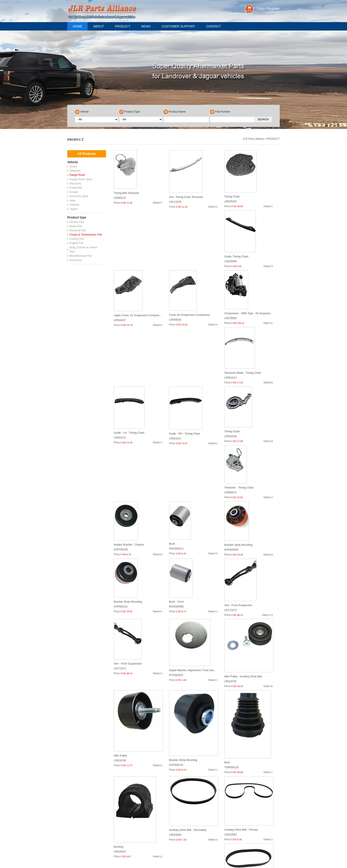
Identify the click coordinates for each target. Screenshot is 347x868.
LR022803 (230, 744)
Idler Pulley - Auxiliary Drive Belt (243, 605)
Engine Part (76, 243)
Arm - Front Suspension (238, 538)
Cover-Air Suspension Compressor (245, 270)
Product (122, 26)
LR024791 (230, 610)
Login (261, 9)
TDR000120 (232, 677)
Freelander (76, 188)
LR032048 (175, 409)
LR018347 (120, 744)
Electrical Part (78, 230)
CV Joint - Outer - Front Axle (186, 807)
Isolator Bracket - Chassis (129, 471)
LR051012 (230, 342)
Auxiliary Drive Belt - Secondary (188, 740)
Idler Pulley (120, 673)
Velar (72, 201)
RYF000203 (176, 610)
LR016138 (120, 677)
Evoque (74, 192)
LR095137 (120, 208)
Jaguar (74, 209)
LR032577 (175, 811)
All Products (87, 154)
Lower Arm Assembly (237, 807)
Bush (172, 471)
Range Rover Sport (81, 179)
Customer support (178, 26)
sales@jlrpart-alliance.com (96, 864)
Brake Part (76, 226)
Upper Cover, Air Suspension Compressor (194, 270)
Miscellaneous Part (81, 256)
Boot (227, 673)
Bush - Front (176, 538)
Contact (214, 26)
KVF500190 (121, 476)
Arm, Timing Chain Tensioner (186, 203)
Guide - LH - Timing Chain (240, 337)
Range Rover (77, 175)
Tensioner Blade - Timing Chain (188, 337)
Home (77, 26)
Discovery (75, 184)
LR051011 (120, 409)
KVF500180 (231, 476)
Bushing (119, 740)
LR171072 (120, 610)
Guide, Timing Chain (126, 270)
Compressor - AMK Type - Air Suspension (138, 337)
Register (273, 9)
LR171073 (230, 543)
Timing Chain (232, 203)
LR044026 (230, 275)
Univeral (74, 205)
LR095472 (230, 409)
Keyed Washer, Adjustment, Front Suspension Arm (199, 605)
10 (223, 828)
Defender (75, 171)
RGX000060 (176, 543)
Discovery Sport (79, 196)
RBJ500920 (231, 811)
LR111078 (175, 208)
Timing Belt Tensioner (126, 203)
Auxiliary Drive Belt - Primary (241, 740)
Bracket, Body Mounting (238, 471)
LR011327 (120, 811)
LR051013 (175, 342)
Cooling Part (77, 239)
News (146, 26)
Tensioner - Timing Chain (239, 404)
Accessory (76, 260)
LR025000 (120, 275)
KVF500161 (121, 543)
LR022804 (175, 744)
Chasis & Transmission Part (86, 235)
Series (73, 167)
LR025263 (230, 208)
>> (237, 828)
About (98, 26)
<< (156, 828)
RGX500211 (176, 476)
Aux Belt (119, 807)
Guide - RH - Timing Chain (129, 404)
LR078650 (120, 342)
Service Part (77, 222)
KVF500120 (176, 677)
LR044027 (175, 275)
